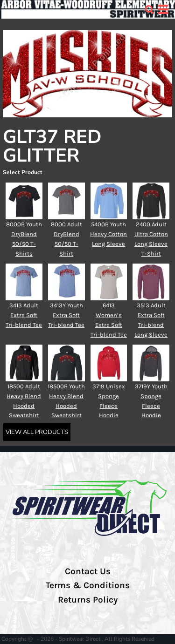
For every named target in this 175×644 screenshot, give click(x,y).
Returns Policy (88, 600)
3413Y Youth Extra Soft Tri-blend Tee (66, 315)
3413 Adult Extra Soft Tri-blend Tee (24, 315)
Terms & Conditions (88, 585)
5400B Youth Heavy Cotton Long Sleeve (108, 234)
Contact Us (88, 571)
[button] (149, 9)
